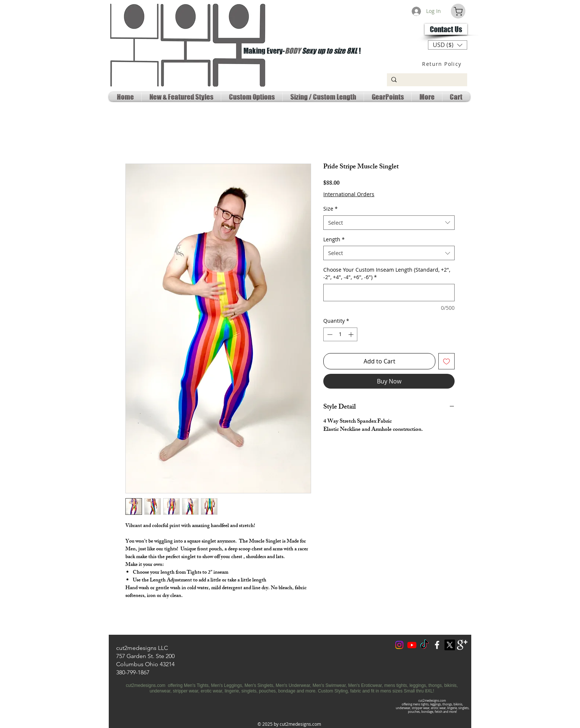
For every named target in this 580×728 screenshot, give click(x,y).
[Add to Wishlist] (446, 361)
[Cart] (458, 11)
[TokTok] (424, 645)
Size (331, 209)
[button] (448, 45)
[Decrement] (329, 334)
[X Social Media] (450, 645)
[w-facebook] (437, 645)
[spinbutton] (340, 334)
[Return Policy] (443, 64)
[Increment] (352, 334)
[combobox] (389, 223)
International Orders (349, 194)
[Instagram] (399, 645)
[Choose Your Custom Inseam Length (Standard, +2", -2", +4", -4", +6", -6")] (389, 293)
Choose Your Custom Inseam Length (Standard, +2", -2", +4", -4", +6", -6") (387, 273)
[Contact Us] (446, 29)
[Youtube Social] (412, 645)
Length (334, 239)
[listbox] (448, 45)
